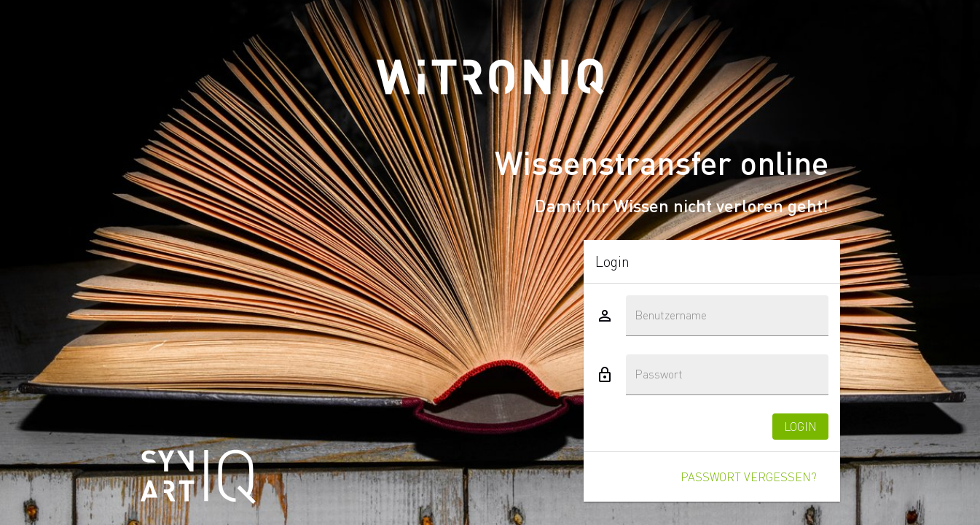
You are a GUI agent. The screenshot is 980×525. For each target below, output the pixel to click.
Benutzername (671, 315)
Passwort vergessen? (749, 477)
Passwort (659, 374)
